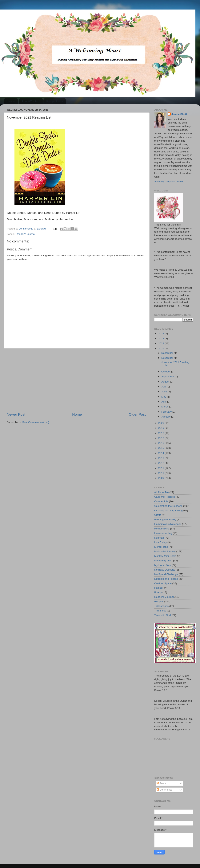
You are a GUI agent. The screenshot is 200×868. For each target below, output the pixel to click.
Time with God (163, 615)
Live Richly (160, 542)
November (168, 358)
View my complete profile (169, 181)
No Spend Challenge (166, 574)
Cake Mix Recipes (165, 497)
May (164, 397)
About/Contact (31, 101)
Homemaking (162, 529)
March (165, 407)
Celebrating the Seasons (168, 506)
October (166, 372)
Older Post (137, 414)
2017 (162, 438)
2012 (162, 463)
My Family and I (163, 561)
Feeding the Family (165, 519)
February (167, 412)
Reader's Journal (26, 234)
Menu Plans (161, 547)
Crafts (158, 515)
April (164, 402)
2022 (162, 343)
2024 (162, 334)
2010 (162, 473)
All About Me (162, 492)
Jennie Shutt (179, 114)
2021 (162, 349)
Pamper (159, 588)
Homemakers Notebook (168, 524)
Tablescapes (161, 606)
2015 (162, 448)
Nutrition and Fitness (166, 579)
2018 (162, 433)
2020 (162, 423)
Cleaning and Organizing (168, 511)
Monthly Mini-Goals (165, 556)
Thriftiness (160, 611)
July (164, 387)
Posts (161, 783)
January (166, 417)
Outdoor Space (163, 583)
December (168, 353)
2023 (162, 338)
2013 (162, 458)
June (164, 392)
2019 (162, 428)
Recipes (159, 601)
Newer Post (16, 414)
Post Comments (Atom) (36, 422)
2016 (162, 443)
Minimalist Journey (165, 551)
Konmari (159, 538)
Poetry (158, 592)
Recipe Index (55, 101)
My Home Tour (163, 565)
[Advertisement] (76, 380)
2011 (162, 468)
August (166, 382)
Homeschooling (163, 533)
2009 (162, 478)
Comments (164, 790)
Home (11, 101)
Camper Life (161, 501)
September (168, 377)
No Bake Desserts (165, 570)
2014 (162, 453)
